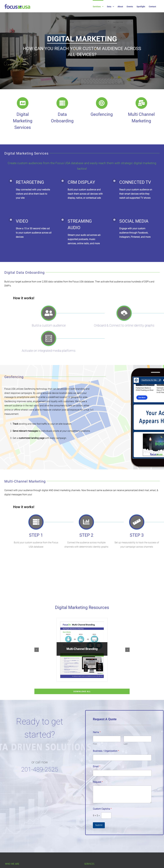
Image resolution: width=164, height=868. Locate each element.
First (95, 744)
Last (126, 744)
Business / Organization (106, 751)
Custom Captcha (102, 809)
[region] (82, 48)
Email (97, 766)
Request (98, 782)
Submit (99, 825)
